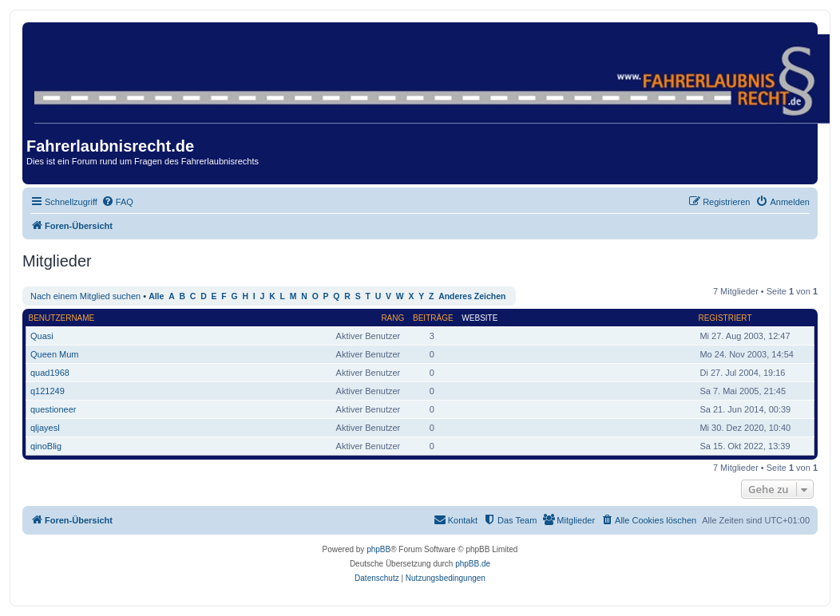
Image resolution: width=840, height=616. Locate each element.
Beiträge (433, 318)
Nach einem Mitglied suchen (85, 296)
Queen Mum (55, 354)
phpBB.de (473, 564)
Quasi (42, 336)
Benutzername (62, 318)
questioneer (53, 409)
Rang (392, 318)
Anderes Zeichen (472, 296)
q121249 (48, 391)
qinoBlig (46, 446)
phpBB (378, 549)
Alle (156, 296)
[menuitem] (117, 202)
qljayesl (45, 428)
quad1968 (50, 373)
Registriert (725, 318)
